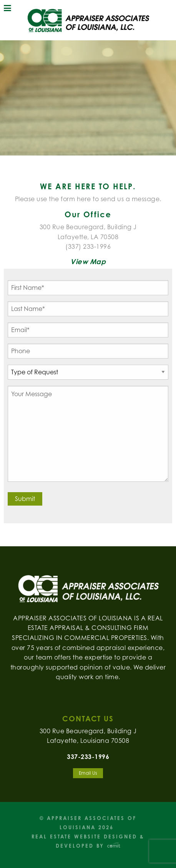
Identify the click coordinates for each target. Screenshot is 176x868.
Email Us (88, 773)
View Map (88, 261)
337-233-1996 (88, 757)
